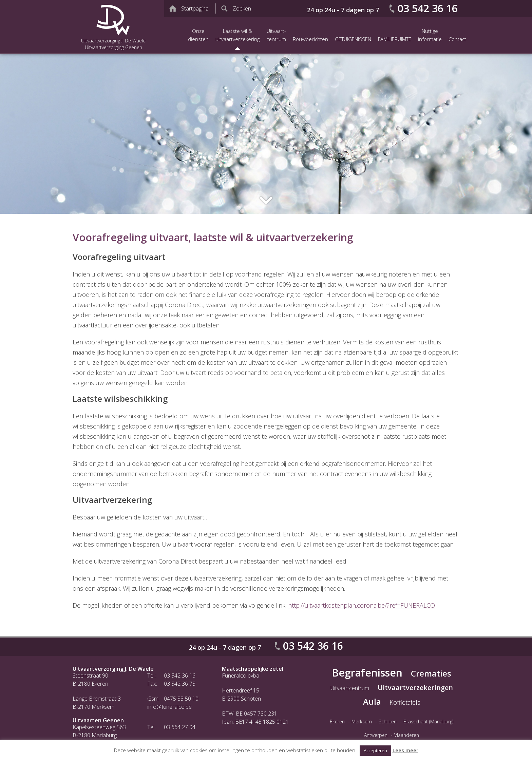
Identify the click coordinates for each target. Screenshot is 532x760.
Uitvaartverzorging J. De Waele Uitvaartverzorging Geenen (113, 27)
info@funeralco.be (169, 707)
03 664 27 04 (180, 727)
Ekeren (337, 721)
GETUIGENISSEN (353, 39)
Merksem (362, 721)
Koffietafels (405, 702)
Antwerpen (376, 735)
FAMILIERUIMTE (395, 39)
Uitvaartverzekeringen (415, 688)
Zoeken (242, 8)
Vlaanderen (407, 735)
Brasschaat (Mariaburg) (428, 721)
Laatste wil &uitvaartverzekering (237, 35)
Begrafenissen (367, 673)
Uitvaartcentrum (350, 688)
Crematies (431, 673)
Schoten (388, 721)
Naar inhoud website (266, 200)
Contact (457, 39)
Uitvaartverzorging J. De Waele (113, 669)
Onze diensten (198, 35)
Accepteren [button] (375, 750)
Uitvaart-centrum (276, 35)
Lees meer (405, 750)
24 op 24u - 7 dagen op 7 (343, 10)
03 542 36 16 (428, 8)
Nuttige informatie (430, 35)
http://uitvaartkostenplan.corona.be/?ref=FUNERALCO (362, 605)
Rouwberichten (310, 39)
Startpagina (195, 8)
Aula (372, 701)
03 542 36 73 (180, 684)
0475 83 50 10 (181, 699)
